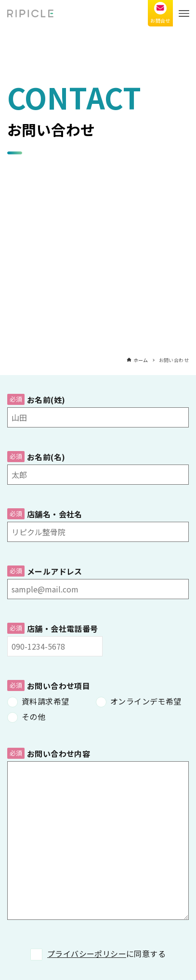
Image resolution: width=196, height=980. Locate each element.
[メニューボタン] (184, 13)
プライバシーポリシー (87, 954)
